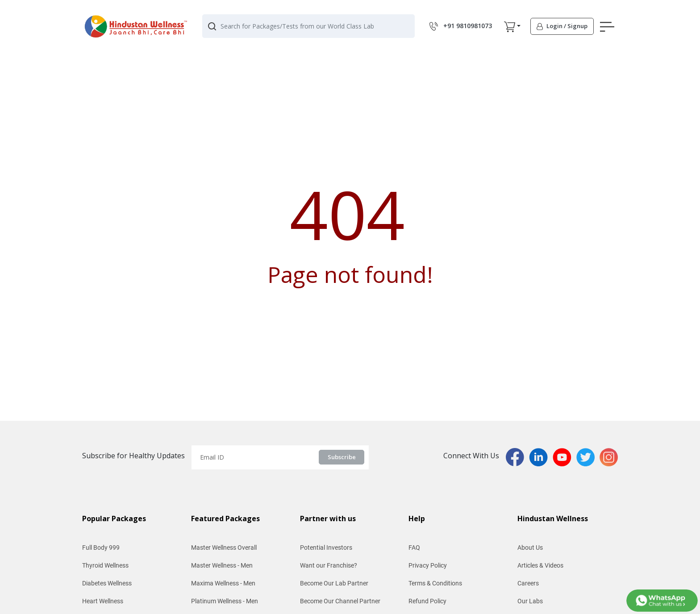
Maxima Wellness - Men (223, 583)
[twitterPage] (588, 456)
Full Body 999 (101, 548)
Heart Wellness (103, 601)
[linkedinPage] (541, 456)
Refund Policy (427, 601)
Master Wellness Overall (224, 548)
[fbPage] (517, 456)
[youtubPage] (565, 456)
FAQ (414, 548)
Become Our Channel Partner (340, 601)
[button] (510, 26)
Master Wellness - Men (222, 565)
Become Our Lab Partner (334, 583)
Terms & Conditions (435, 583)
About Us (530, 548)
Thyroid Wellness (105, 565)
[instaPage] (609, 456)
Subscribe (342, 457)
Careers (528, 583)
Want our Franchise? (329, 565)
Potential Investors (326, 548)
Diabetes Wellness (107, 583)
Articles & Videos (540, 565)
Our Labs (530, 601)
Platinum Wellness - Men (225, 601)
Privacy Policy (428, 565)
